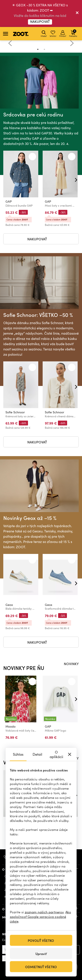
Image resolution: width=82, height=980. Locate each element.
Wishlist (53, 34)
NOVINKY (71, 664)
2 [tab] (44, 49)
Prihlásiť (63, 34)
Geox (9, 605)
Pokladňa (73, 33)
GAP (9, 201)
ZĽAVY (74, 758)
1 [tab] (38, 49)
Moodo (10, 726)
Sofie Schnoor (15, 412)
